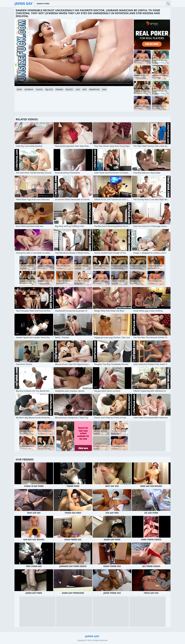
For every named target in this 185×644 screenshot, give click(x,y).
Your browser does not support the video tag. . (74, 53)
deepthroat (94, 89)
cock (78, 89)
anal (104, 89)
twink (19, 89)
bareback (29, 89)
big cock (49, 89)
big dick (69, 89)
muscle (39, 89)
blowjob (59, 89)
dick (84, 89)
